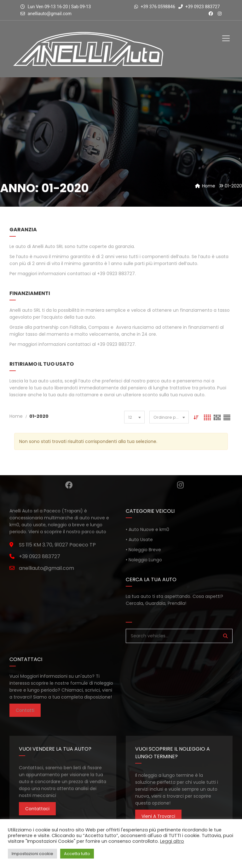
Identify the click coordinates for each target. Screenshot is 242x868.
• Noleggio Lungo (144, 560)
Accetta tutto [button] (77, 854)
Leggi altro (172, 841)
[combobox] (134, 417)
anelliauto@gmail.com (50, 14)
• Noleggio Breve (143, 550)
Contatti (25, 710)
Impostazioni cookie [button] (32, 854)
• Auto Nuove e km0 (147, 529)
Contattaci (37, 809)
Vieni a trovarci (158, 816)
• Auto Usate (139, 540)
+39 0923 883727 (199, 7)
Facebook (69, 485)
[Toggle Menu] (226, 33)
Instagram (180, 485)
